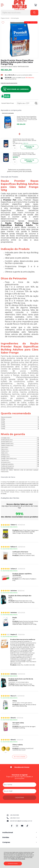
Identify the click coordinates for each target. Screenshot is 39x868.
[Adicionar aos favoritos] (3, 23)
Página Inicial (5, 18)
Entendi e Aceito (13, 863)
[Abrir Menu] (2, 5)
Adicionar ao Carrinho (16, 89)
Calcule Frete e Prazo (8, 103)
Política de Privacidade (18, 859)
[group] (20, 767)
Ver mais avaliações (20, 757)
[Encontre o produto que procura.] (34, 13)
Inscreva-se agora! (20, 775)
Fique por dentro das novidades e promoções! (19, 777)
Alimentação (15, 18)
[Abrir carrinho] (36, 5)
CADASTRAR (19, 797)
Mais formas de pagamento (9, 83)
